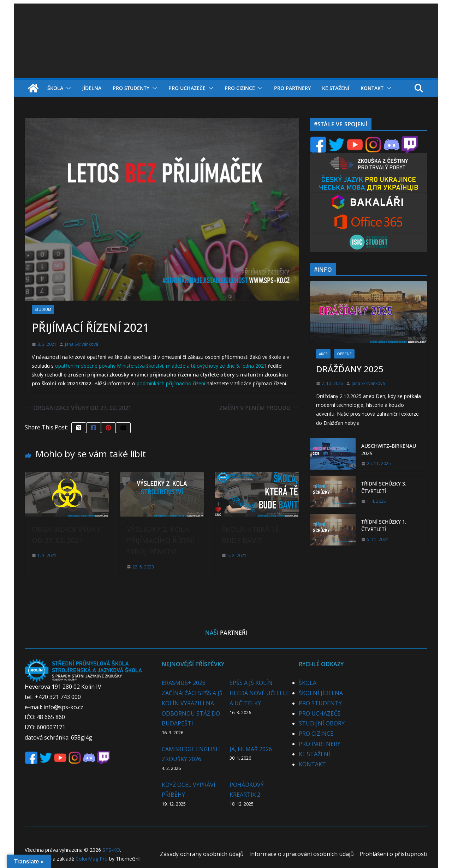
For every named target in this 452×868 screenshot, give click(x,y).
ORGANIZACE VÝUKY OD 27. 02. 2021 (78, 408)
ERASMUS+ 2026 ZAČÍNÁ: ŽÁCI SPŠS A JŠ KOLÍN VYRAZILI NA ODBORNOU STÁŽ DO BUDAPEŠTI (192, 703)
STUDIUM (43, 309)
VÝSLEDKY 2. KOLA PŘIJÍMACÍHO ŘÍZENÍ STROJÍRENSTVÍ (160, 540)
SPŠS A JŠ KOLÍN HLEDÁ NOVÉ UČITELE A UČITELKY (259, 693)
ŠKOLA (55, 88)
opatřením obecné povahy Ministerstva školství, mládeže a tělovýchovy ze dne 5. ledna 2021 (161, 366)
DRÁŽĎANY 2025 (350, 369)
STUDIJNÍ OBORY (322, 723)
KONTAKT (372, 88)
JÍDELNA (92, 88)
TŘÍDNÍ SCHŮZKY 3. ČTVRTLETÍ (384, 487)
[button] (67, 88)
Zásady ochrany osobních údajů (202, 854)
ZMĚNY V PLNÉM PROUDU (259, 408)
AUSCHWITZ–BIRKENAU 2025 (389, 450)
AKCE (323, 354)
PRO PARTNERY (292, 88)
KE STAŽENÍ (336, 88)
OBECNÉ (344, 354)
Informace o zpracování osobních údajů (302, 854)
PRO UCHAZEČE (187, 88)
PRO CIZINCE (240, 88)
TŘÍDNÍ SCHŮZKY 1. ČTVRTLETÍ (384, 525)
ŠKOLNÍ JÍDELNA (321, 693)
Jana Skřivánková (82, 344)
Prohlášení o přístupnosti (393, 854)
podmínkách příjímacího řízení (172, 383)
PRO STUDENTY (131, 88)
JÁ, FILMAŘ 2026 (251, 749)
